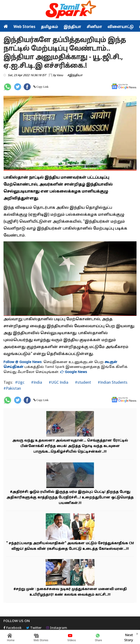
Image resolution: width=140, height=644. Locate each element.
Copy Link (42, 87)
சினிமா (94, 27)
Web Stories (24, 27)
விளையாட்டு (120, 27)
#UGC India (58, 382)
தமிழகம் (49, 27)
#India (36, 382)
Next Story (129, 637)
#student (83, 382)
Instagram (57, 628)
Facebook (13, 628)
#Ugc (20, 382)
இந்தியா (72, 27)
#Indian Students (112, 382)
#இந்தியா (75, 75)
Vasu (60, 75)
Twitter (34, 628)
